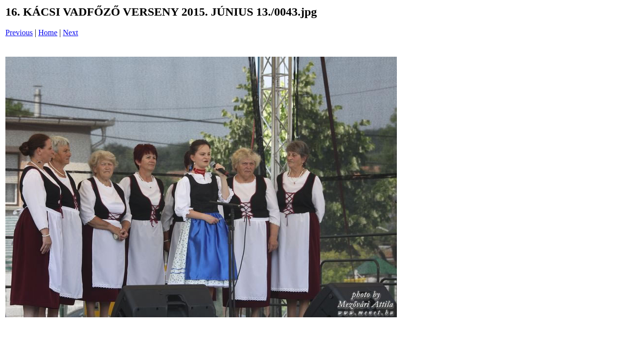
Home (48, 33)
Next (71, 33)
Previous (19, 33)
